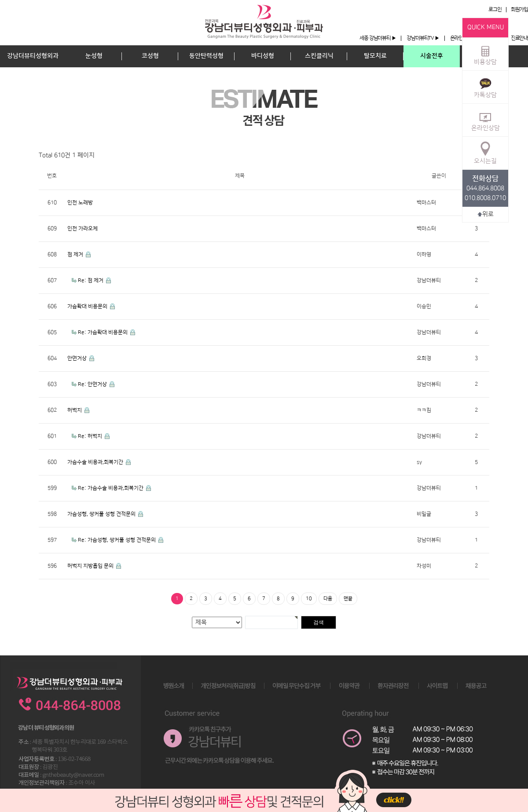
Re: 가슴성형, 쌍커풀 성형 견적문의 (117, 540)
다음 (328, 599)
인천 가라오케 (82, 229)
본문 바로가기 (0, 0)
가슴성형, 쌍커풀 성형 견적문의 (102, 514)
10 (309, 599)
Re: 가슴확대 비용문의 (103, 332)
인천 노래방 (80, 203)
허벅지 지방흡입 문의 (91, 566)
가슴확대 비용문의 (88, 306)
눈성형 (94, 56)
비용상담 (485, 54)
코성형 (150, 56)
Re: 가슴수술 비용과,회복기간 (111, 488)
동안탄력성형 (206, 56)
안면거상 (78, 358)
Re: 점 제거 (91, 280)
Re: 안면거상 (93, 384)
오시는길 (485, 153)
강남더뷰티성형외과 (33, 56)
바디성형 (263, 56)
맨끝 (348, 599)
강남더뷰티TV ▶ (423, 38)
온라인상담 (486, 120)
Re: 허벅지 (91, 436)
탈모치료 (375, 56)
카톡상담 (485, 87)
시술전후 (432, 56)
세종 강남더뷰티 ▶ (378, 38)
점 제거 (76, 254)
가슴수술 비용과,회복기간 (96, 462)
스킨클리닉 (319, 56)
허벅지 (75, 410)
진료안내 (519, 38)
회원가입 (519, 9)
